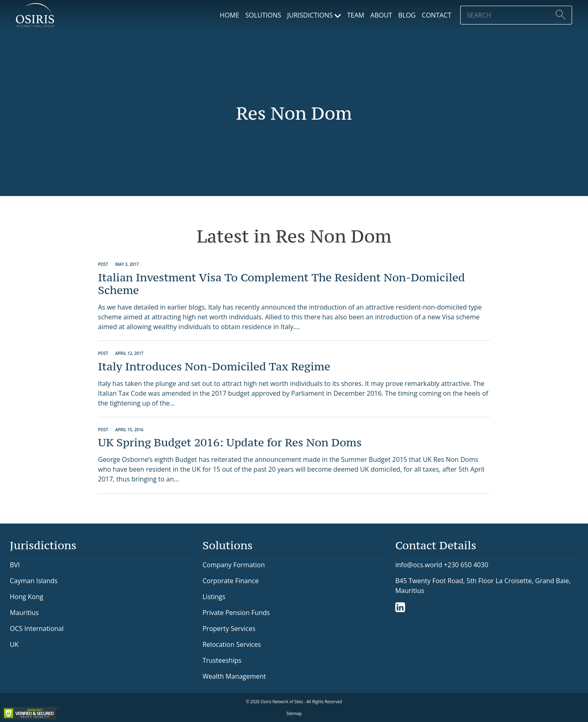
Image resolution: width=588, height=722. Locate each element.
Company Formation (234, 565)
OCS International (37, 628)
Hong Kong (27, 597)
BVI (15, 565)
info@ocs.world (419, 565)
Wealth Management (234, 676)
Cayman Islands (34, 581)
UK (14, 644)
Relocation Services (232, 644)
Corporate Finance (231, 581)
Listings (214, 597)
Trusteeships (222, 660)
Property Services (229, 628)
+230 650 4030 (466, 565)
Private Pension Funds (236, 613)
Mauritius (24, 613)
